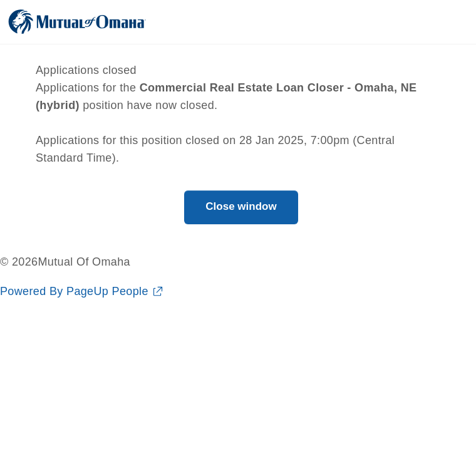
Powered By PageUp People (74, 291)
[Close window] (241, 207)
